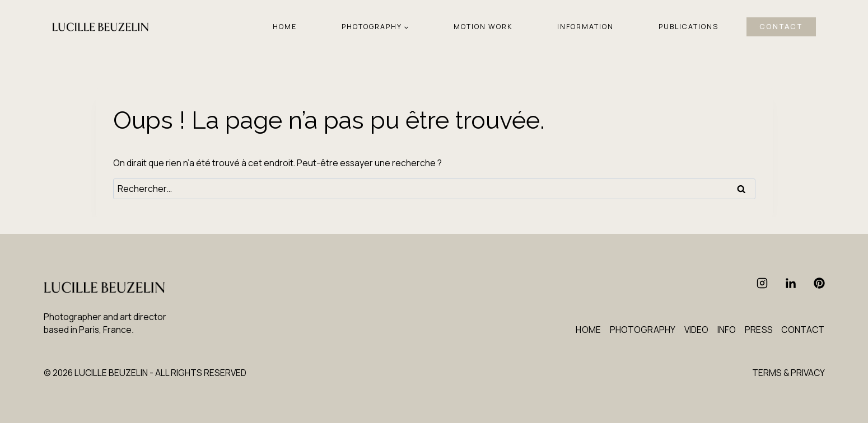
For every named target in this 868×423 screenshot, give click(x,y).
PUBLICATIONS (689, 27)
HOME (285, 27)
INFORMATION (585, 27)
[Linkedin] (791, 283)
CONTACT (781, 27)
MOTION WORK (483, 27)
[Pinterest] (819, 283)
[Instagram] (762, 283)
